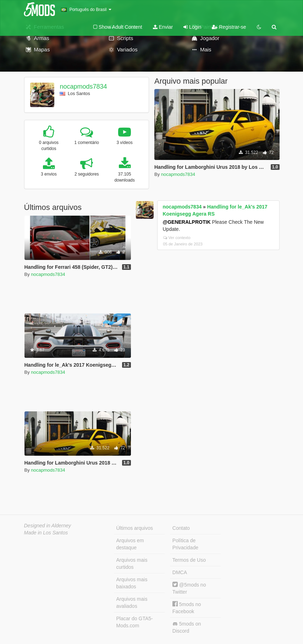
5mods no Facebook (187, 608)
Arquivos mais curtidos (132, 563)
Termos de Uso (189, 560)
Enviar (163, 27)
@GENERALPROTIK (187, 222)
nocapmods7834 (83, 87)
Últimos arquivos (135, 528)
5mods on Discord (187, 627)
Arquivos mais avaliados (132, 603)
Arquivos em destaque (130, 544)
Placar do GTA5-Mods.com (135, 622)
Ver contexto (177, 238)
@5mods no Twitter (189, 588)
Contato (181, 528)
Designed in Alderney (48, 526)
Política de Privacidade (185, 544)
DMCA (180, 572)
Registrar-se (229, 27)
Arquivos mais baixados (132, 583)
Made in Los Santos (46, 533)
